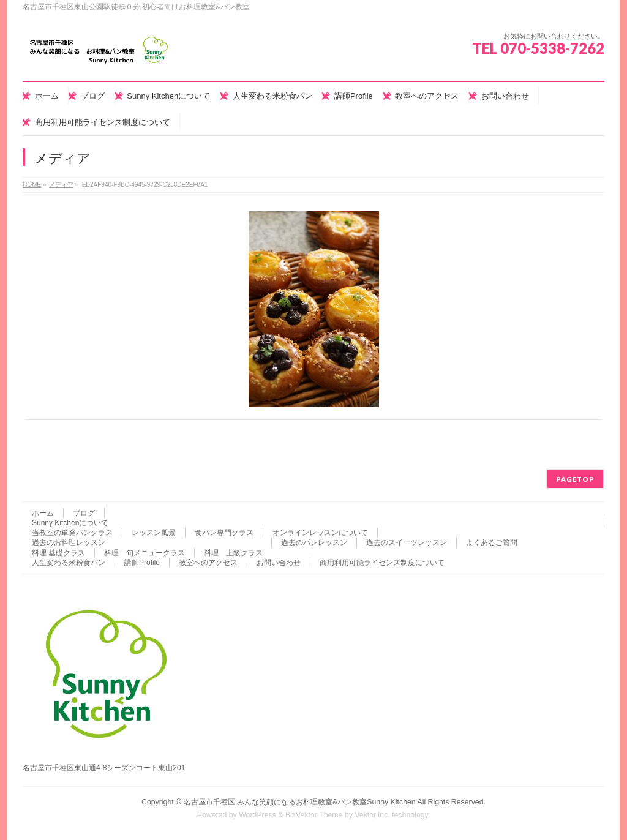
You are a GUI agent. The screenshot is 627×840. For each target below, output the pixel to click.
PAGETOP (575, 479)
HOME (32, 185)
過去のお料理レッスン (69, 542)
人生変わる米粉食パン (69, 563)
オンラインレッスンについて (320, 533)
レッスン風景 (154, 533)
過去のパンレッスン (314, 542)
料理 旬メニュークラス (145, 553)
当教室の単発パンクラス (72, 533)
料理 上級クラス (233, 553)
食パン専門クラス (224, 533)
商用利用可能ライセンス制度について (382, 563)
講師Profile (142, 563)
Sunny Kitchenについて (70, 523)
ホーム (43, 513)
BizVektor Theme (314, 815)
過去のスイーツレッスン (407, 542)
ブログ (84, 513)
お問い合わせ (279, 563)
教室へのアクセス (208, 563)
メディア (61, 185)
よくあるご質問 (492, 542)
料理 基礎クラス (58, 553)
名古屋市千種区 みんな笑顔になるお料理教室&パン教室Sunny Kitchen (300, 802)
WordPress (257, 815)
